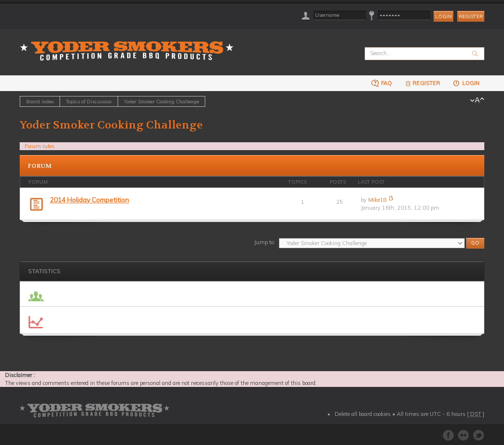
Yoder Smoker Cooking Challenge (161, 101)
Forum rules (40, 146)
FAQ (381, 83)
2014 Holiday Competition (89, 200)
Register (471, 16)
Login (466, 83)
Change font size (477, 100)
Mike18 (378, 200)
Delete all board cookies (363, 414)
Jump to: (265, 242)
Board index (40, 101)
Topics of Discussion (89, 101)
